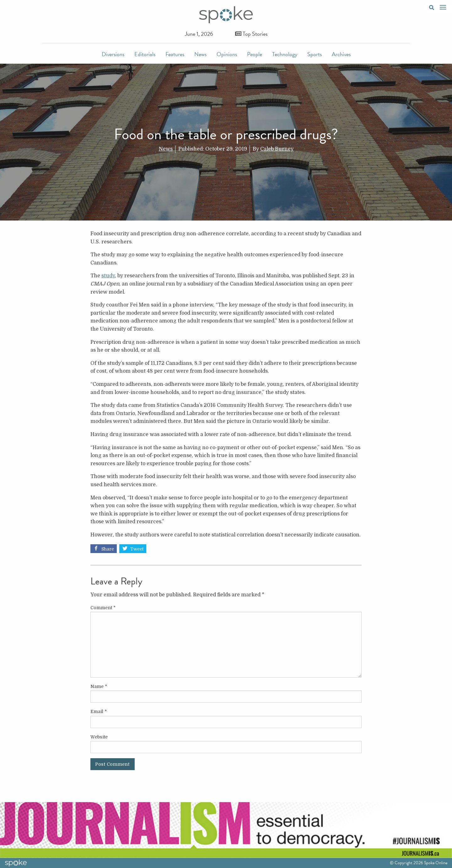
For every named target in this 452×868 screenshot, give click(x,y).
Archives (341, 54)
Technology (285, 54)
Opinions (227, 54)
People (255, 54)
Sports (315, 54)
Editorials (145, 54)
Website (99, 737)
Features (175, 54)
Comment (103, 608)
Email (99, 711)
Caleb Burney (277, 149)
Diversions (113, 54)
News (200, 54)
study (108, 276)
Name (99, 686)
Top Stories (251, 34)
